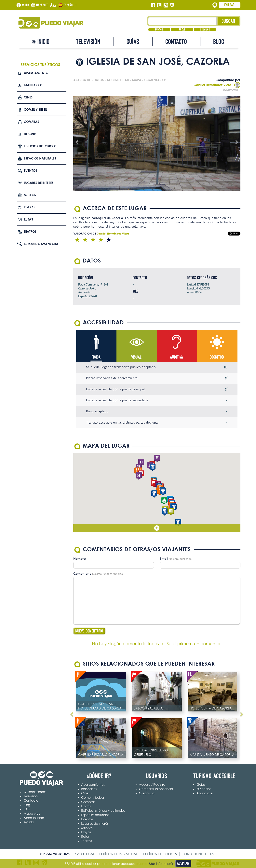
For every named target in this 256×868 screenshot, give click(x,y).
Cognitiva (217, 357)
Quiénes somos (35, 792)
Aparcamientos (93, 785)
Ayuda (26, 5)
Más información (162, 864)
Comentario (82, 574)
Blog (219, 42)
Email (164, 559)
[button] (139, 476)
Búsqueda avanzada (41, 244)
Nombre (80, 559)
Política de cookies (160, 854)
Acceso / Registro (152, 785)
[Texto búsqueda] (182, 21)
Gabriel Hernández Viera (217, 85)
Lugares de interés (39, 183)
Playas (30, 207)
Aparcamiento (36, 73)
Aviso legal (84, 854)
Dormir (30, 134)
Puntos (159, 30)
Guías (133, 42)
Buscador (204, 789)
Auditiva (177, 357)
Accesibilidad (34, 818)
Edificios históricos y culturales (103, 811)
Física (96, 357)
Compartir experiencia (156, 789)
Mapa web (42, 5)
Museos (30, 195)
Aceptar (183, 863)
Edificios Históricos (40, 146)
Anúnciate (204, 793)
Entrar (230, 5)
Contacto (176, 42)
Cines (28, 97)
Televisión (88, 42)
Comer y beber (35, 109)
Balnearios (33, 85)
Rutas (182, 30)
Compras (31, 122)
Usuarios (205, 30)
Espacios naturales (40, 158)
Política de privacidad (119, 854)
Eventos (30, 171)
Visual (136, 357)
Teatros (30, 232)
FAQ (27, 809)
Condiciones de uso (199, 854)
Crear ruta (147, 793)
